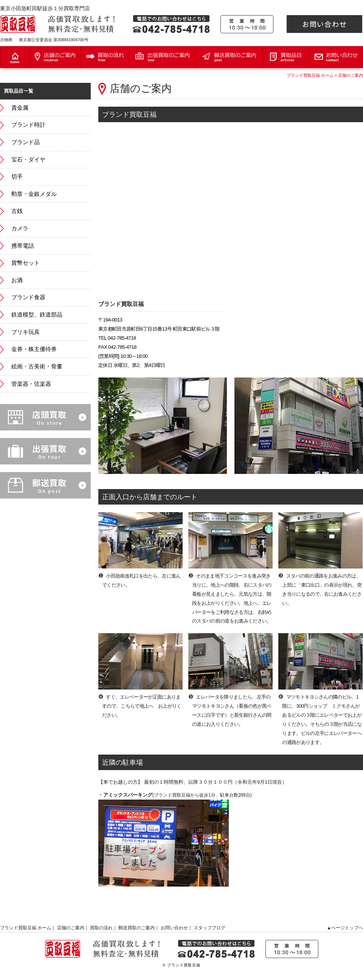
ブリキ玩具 (26, 332)
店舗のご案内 (351, 75)
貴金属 (20, 108)
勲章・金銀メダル (34, 194)
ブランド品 (26, 142)
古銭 (17, 211)
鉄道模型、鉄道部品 (37, 315)
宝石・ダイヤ (28, 160)
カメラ (20, 228)
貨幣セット (26, 263)
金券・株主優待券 (34, 349)
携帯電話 (23, 246)
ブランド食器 (28, 297)
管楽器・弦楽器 (31, 384)
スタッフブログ (209, 928)
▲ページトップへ (345, 928)
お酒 (17, 280)
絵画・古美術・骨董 (37, 367)
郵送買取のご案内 (137, 928)
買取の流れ (101, 928)
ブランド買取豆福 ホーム (310, 75)
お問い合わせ (174, 928)
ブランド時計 (28, 125)
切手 (17, 177)
